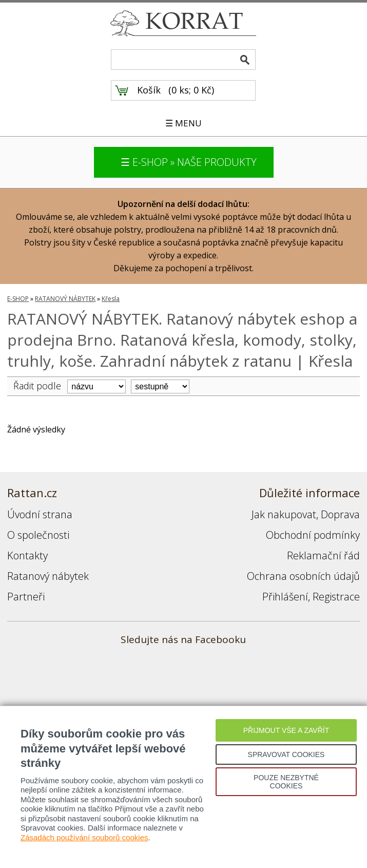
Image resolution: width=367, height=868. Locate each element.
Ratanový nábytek (48, 576)
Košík (149, 90)
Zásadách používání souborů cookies (84, 837)
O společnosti (38, 535)
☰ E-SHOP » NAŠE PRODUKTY (189, 162)
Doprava (340, 514)
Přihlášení (285, 597)
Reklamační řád (323, 555)
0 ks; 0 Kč (191, 90)
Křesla (111, 299)
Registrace (336, 597)
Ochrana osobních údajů (303, 576)
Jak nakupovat (284, 514)
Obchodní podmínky (313, 535)
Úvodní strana (40, 514)
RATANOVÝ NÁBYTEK (65, 299)
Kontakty (27, 555)
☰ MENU (183, 123)
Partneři (26, 597)
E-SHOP (18, 299)
